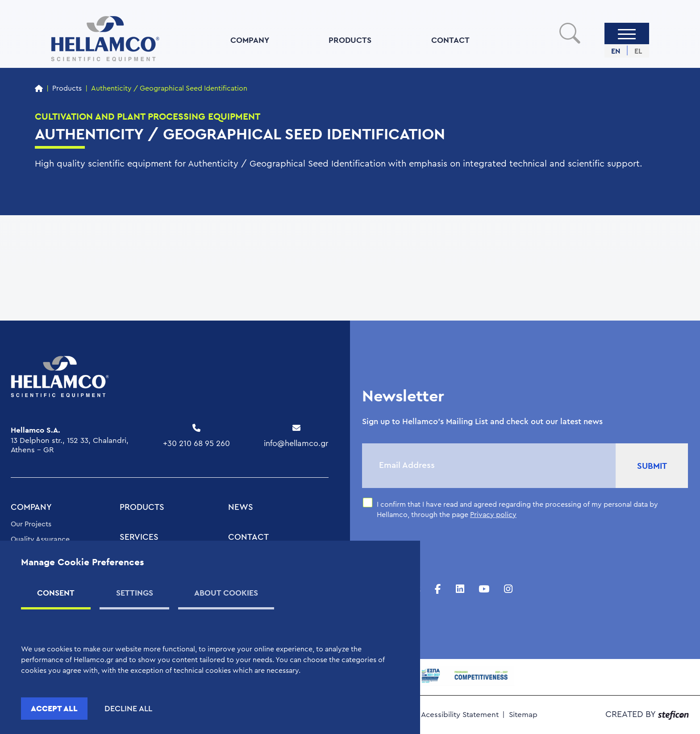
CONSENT (56, 593)
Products (67, 88)
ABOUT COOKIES (226, 593)
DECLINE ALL (128, 709)
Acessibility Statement (460, 715)
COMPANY (250, 40)
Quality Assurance (40, 539)
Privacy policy (493, 515)
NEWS (241, 507)
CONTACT (450, 40)
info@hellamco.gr (296, 443)
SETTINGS (135, 593)
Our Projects (31, 524)
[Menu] (627, 33)
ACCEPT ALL (54, 708)
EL (638, 51)
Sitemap (523, 715)
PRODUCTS (350, 40)
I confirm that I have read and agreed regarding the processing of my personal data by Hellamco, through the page (517, 509)
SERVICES (139, 537)
